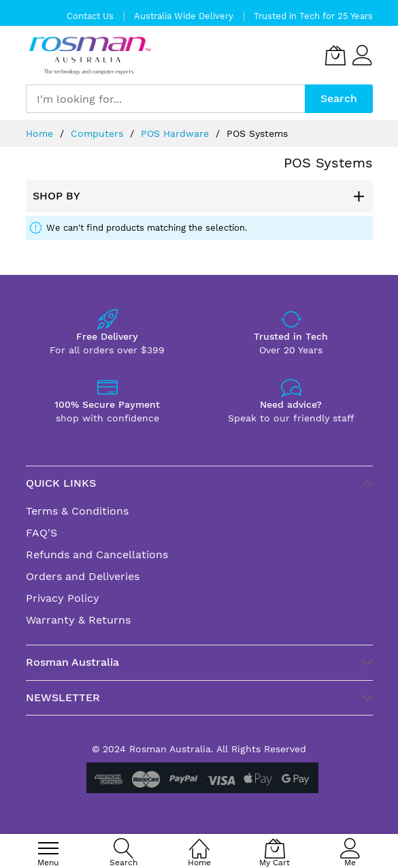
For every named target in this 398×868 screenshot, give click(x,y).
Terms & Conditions (77, 511)
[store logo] (90, 55)
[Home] (199, 841)
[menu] (48, 848)
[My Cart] (335, 55)
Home (41, 133)
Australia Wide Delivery (184, 16)
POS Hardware (177, 133)
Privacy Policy (63, 598)
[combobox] (165, 99)
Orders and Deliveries (83, 576)
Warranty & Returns (78, 620)
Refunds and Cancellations (97, 554)
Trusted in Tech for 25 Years (313, 16)
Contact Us (90, 16)
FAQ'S (42, 533)
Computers (99, 133)
